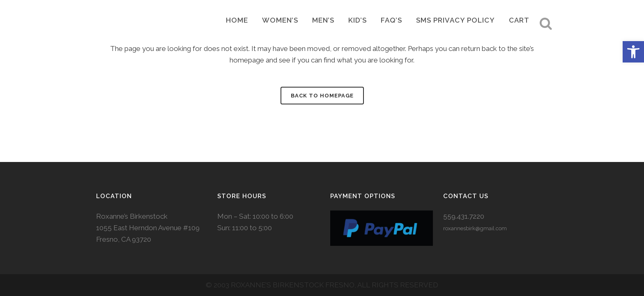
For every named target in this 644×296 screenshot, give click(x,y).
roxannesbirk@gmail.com (475, 220)
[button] (633, 52)
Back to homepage (322, 96)
